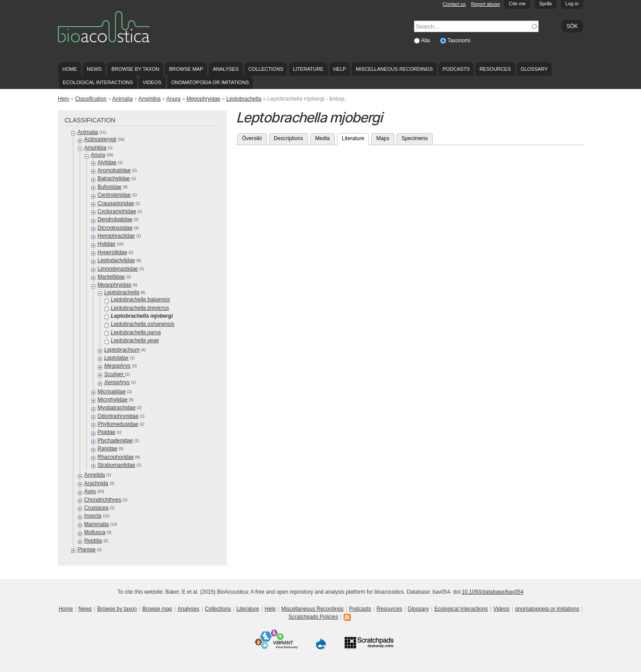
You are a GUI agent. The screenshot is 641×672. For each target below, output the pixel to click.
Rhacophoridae (116, 457)
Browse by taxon (135, 69)
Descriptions (288, 138)
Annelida (95, 475)
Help (339, 69)
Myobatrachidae (116, 408)
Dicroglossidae (115, 228)
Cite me (517, 4)
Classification (91, 99)
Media (323, 138)
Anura (174, 99)
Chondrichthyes (103, 500)
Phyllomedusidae (118, 424)
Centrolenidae (114, 195)
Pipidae (106, 432)
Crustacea (96, 508)
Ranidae (108, 449)
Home (70, 69)
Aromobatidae (114, 170)
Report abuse (485, 4)
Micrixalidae (112, 392)
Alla (426, 40)
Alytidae (107, 162)
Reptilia (93, 541)
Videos (152, 82)
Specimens (415, 138)
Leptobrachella (244, 99)
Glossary (534, 69)
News (94, 69)
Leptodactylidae (116, 260)
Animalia (122, 99)
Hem (63, 99)
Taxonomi (459, 40)
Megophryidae (203, 99)
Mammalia (96, 524)
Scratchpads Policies (313, 617)
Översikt (252, 138)
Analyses (226, 69)
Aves (90, 491)
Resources (495, 69)
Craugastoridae (116, 203)
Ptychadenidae (115, 441)
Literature (308, 69)
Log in (572, 4)
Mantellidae (111, 277)
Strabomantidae (116, 465)
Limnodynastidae (118, 269)
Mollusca (95, 532)
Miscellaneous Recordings (394, 69)
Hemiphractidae (116, 236)
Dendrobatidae (115, 219)
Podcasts (456, 69)
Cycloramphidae (117, 211)
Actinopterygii (100, 139)
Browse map (186, 69)
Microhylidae (112, 400)
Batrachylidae (114, 178)
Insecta (93, 516)
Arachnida (96, 483)
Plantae (87, 550)
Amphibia (150, 99)
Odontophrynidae (118, 416)
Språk (546, 4)
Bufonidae (110, 187)
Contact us (454, 4)
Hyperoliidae (112, 252)
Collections (266, 69)
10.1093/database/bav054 (493, 592)
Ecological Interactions (98, 82)
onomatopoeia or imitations (210, 82)
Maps (383, 138)
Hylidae (106, 244)
